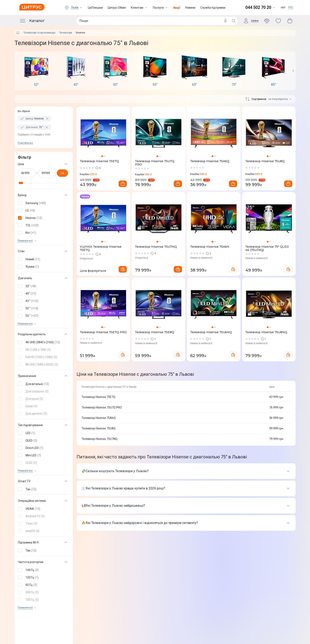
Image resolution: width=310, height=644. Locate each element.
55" (155, 85)
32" (36, 85)
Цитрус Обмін (117, 8)
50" (115, 85)
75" (234, 85)
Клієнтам (139, 8)
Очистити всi (25, 143)
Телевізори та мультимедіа (39, 33)
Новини (190, 8)
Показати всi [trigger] (25, 241)
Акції (177, 8)
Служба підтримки (213, 8)
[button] (43, 203)
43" (76, 85)
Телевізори (66, 33)
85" (273, 85)
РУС (291, 7)
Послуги (160, 8)
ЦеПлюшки (95, 8)
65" (194, 85)
